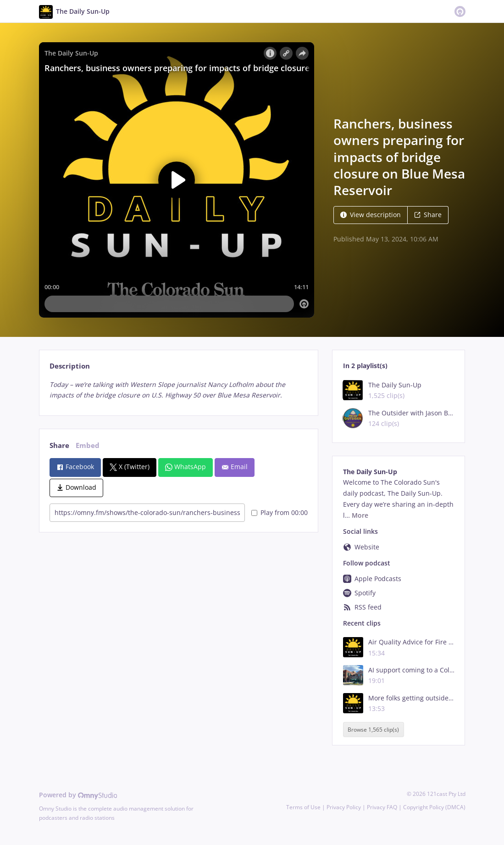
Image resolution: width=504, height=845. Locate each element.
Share (428, 215)
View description (371, 215)
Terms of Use (303, 807)
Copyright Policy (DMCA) (434, 807)
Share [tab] (59, 445)
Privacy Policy (344, 807)
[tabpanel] (179, 390)
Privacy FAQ (382, 807)
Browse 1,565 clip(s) (373, 730)
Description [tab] (70, 366)
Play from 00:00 (280, 512)
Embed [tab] (88, 445)
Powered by (78, 795)
